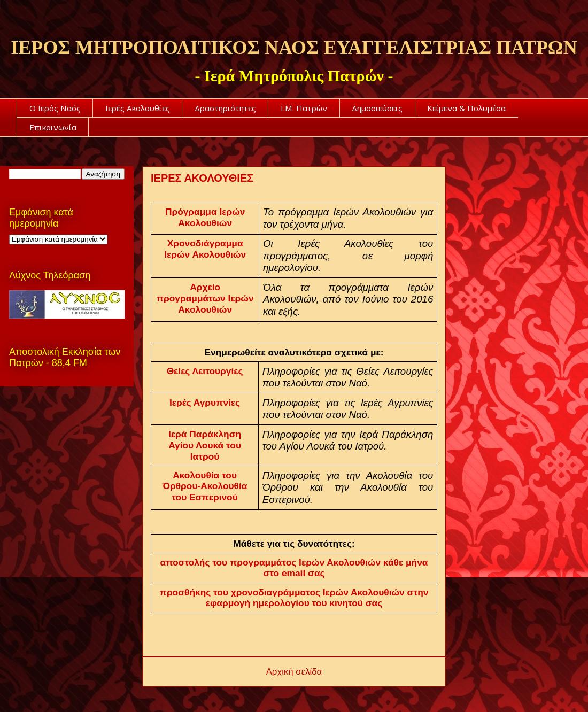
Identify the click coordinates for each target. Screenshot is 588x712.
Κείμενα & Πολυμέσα (466, 108)
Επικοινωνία (53, 127)
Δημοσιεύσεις (377, 108)
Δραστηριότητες (225, 108)
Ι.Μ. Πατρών (304, 108)
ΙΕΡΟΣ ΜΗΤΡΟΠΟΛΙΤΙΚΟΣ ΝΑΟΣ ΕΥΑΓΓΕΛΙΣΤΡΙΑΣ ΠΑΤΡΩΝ (294, 48)
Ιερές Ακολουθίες (138, 108)
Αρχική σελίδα (294, 672)
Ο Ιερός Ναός (55, 108)
